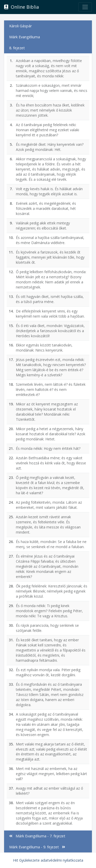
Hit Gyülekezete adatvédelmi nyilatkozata (48, 860)
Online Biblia (22, 7)
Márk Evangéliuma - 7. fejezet (37, 836)
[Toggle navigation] (85, 7)
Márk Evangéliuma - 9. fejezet (37, 847)
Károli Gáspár (20, 26)
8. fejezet (17, 48)
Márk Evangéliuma (25, 37)
